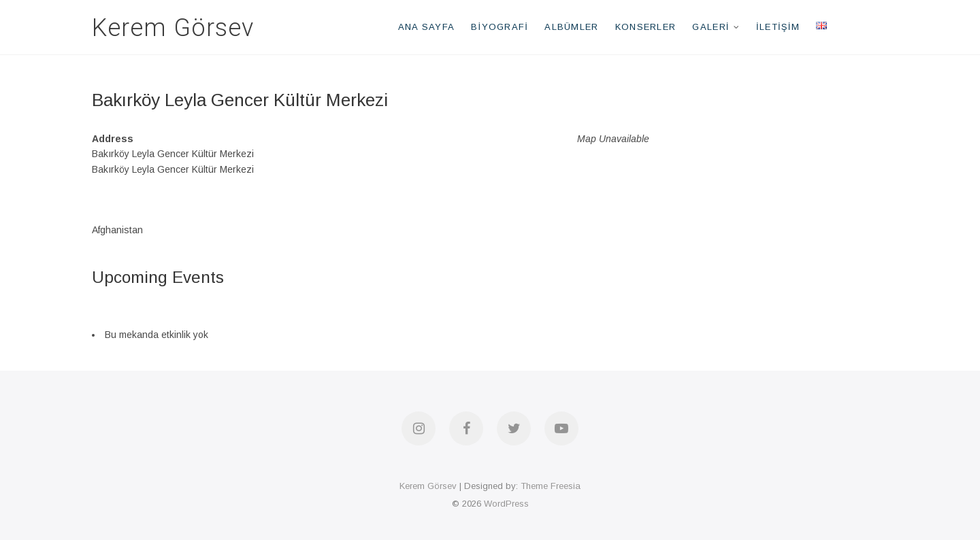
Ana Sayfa (427, 27)
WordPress (506, 504)
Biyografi (500, 27)
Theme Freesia (551, 486)
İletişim (778, 27)
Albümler (571, 27)
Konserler (646, 27)
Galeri (710, 27)
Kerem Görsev (173, 28)
